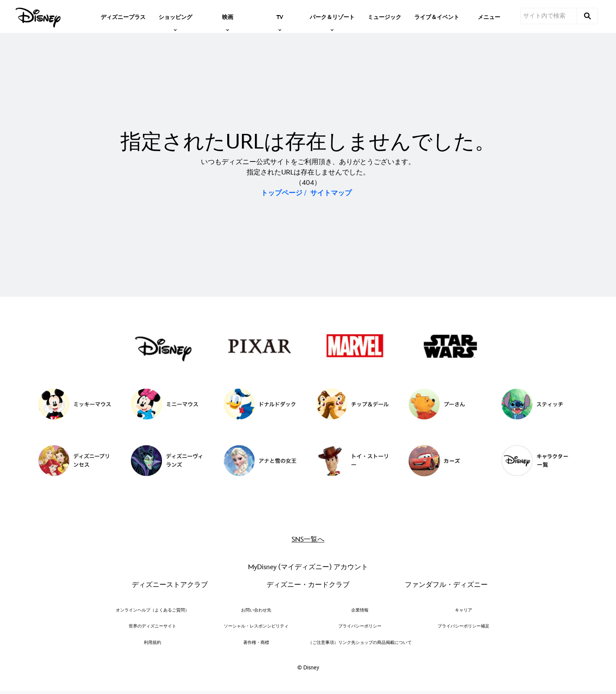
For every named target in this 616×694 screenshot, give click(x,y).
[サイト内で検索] (549, 16)
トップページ (282, 193)
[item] (175, 16)
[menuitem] (123, 16)
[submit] (587, 16)
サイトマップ (331, 193)
